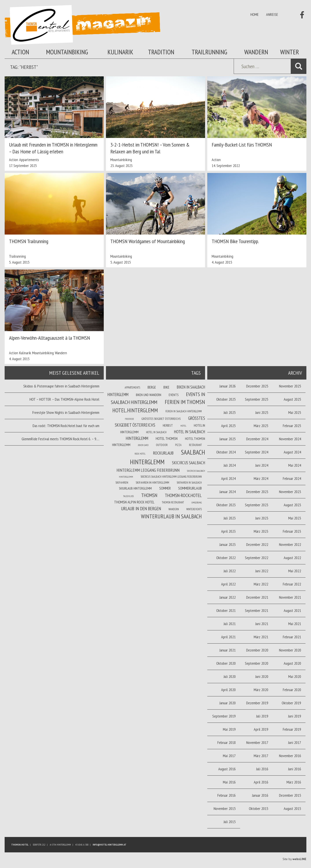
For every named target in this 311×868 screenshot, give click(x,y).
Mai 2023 (295, 518)
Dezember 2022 (257, 544)
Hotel (183, 426)
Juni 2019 (295, 716)
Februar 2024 (292, 478)
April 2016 (261, 782)
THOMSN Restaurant (173, 502)
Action (20, 52)
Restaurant (195, 445)
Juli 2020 (230, 676)
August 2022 (292, 558)
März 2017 (261, 756)
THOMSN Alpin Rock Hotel (134, 502)
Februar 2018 (227, 742)
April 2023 (228, 531)
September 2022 (257, 558)
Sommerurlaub (190, 488)
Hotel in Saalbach (156, 432)
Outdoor (162, 445)
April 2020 (228, 690)
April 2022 (228, 584)
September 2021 (257, 610)
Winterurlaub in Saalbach (171, 516)
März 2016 (294, 782)
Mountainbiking (67, 52)
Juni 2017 (295, 742)
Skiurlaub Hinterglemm (135, 488)
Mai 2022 (295, 571)
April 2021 (228, 637)
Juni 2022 (262, 571)
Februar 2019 (292, 729)
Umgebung (197, 503)
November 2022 (290, 544)
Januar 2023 (228, 544)
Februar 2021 (292, 637)
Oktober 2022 (226, 558)
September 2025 (257, 399)
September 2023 (257, 505)
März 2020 (261, 690)
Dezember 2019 (257, 703)
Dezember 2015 (290, 795)
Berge (152, 387)
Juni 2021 (262, 624)
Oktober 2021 (226, 610)
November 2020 (290, 650)
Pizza (178, 445)
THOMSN (149, 495)
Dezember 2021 (257, 597)
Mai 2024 (295, 465)
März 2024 (261, 478)
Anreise (272, 14)
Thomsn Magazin (82, 25)
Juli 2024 (230, 465)
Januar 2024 (228, 492)
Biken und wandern (149, 395)
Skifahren (122, 483)
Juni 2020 (262, 676)
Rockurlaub (163, 453)
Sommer (165, 488)
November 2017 (257, 742)
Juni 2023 (262, 518)
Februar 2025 (292, 426)
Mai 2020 (295, 676)
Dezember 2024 (257, 439)
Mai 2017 (229, 756)
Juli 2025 (230, 412)
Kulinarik (120, 52)
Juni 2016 (295, 769)
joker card (143, 445)
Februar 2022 (292, 584)
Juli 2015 (230, 822)
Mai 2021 (295, 624)
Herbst (168, 425)
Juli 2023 (230, 518)
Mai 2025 (295, 412)
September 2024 (257, 452)
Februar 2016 (227, 795)
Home (255, 14)
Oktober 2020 (226, 663)
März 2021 (261, 637)
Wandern (256, 52)
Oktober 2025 (226, 399)
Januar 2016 (260, 795)
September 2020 (257, 663)
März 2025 (261, 426)
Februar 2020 (292, 690)
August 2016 (227, 769)
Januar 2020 (228, 703)
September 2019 (224, 716)
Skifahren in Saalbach (189, 483)
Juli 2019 (262, 716)
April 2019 (261, 729)
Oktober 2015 (259, 808)
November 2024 (290, 439)
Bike (166, 387)
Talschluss (128, 496)
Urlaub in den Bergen (141, 508)
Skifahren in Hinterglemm (152, 483)
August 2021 (292, 610)
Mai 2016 (229, 782)
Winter (290, 52)
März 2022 (261, 584)
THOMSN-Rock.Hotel (183, 495)
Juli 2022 (230, 571)
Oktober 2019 (291, 703)
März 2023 (261, 531)
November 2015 (225, 808)
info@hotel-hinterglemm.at (110, 845)
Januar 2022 (228, 597)
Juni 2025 (262, 412)
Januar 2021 (228, 650)
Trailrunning (209, 52)
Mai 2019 (229, 729)
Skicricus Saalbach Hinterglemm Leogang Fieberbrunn (171, 477)
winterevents (194, 509)
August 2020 (292, 663)
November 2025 (290, 386)
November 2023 (290, 492)
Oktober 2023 (226, 505)
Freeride (129, 419)
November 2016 (290, 756)
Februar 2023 (292, 531)
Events (174, 395)
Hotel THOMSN (167, 439)
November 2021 (290, 597)
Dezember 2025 (257, 386)
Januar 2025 (228, 439)
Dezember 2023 (257, 492)
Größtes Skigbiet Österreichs (161, 419)
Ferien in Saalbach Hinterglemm (184, 411)
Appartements (29, 160)
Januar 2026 (228, 386)
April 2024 (228, 478)
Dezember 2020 (257, 650)
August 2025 (292, 399)
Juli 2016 (262, 769)
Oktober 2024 (226, 452)
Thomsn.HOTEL (20, 845)
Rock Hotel (140, 454)
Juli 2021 (230, 624)
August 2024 (292, 452)
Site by (294, 859)
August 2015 (292, 808)
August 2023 (292, 505)
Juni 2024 (262, 465)
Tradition (161, 52)
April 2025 (228, 426)
